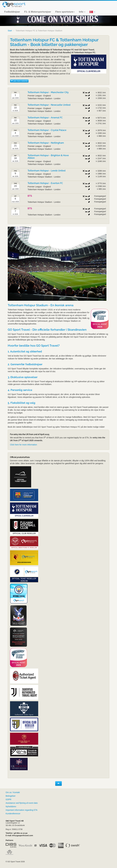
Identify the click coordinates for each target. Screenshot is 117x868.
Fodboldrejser (12, 12)
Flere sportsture (65, 12)
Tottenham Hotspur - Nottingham (46, 143)
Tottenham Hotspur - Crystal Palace (47, 130)
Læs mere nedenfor (19, 81)
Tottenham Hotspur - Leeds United (47, 171)
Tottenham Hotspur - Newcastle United (49, 105)
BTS (30, 196)
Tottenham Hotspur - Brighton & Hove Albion (48, 157)
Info (82, 12)
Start (10, 31)
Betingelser (11, 796)
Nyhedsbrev (11, 806)
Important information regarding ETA (21, 810)
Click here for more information (23, 445)
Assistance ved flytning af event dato (22, 803)
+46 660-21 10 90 (20, 833)
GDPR (8, 799)
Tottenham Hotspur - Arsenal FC (45, 118)
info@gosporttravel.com (22, 835)
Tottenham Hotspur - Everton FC (45, 183)
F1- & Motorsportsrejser (38, 12)
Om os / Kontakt (13, 792)
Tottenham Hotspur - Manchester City (48, 92)
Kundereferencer (13, 814)
